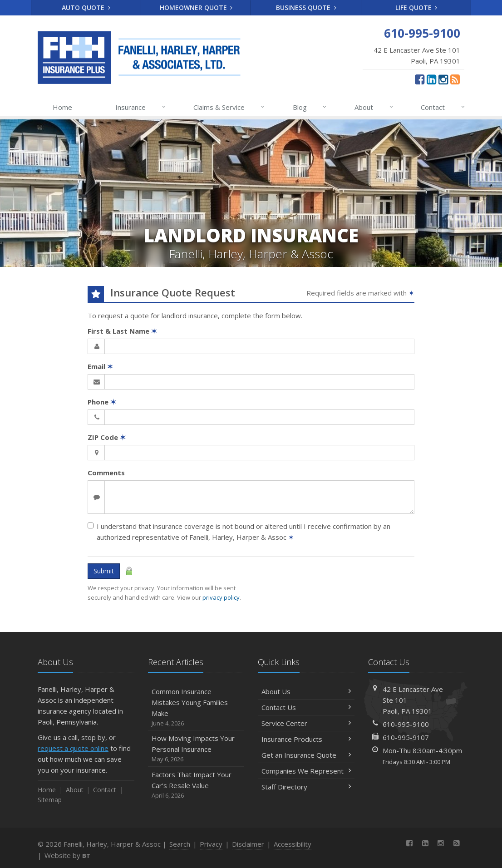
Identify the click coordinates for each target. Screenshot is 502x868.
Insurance (141, 107)
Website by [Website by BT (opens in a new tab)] (67, 855)
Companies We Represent (306, 771)
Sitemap (50, 800)
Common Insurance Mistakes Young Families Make (196, 708)
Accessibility (293, 844)
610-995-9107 (406, 737)
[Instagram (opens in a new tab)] (443, 79)
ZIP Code (107, 437)
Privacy (211, 844)
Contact (443, 107)
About (374, 107)
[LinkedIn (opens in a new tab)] (431, 79)
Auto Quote (86, 7)
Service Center (306, 723)
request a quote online (73, 748)
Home (62, 107)
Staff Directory (306, 787)
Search (180, 844)
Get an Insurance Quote (306, 755)
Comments (106, 473)
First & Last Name (122, 331)
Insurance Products (306, 739)
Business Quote (306, 7)
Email (100, 366)
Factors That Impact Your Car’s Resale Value (196, 785)
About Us (306, 691)
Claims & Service (229, 107)
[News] (455, 79)
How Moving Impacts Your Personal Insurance (196, 749)
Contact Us (306, 707)
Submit (104, 571)
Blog (310, 107)
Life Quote (416, 7)
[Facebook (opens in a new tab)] (420, 79)
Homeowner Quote (196, 7)
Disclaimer (248, 844)
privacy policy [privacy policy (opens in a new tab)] (221, 597)
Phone (102, 402)
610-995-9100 (406, 724)
